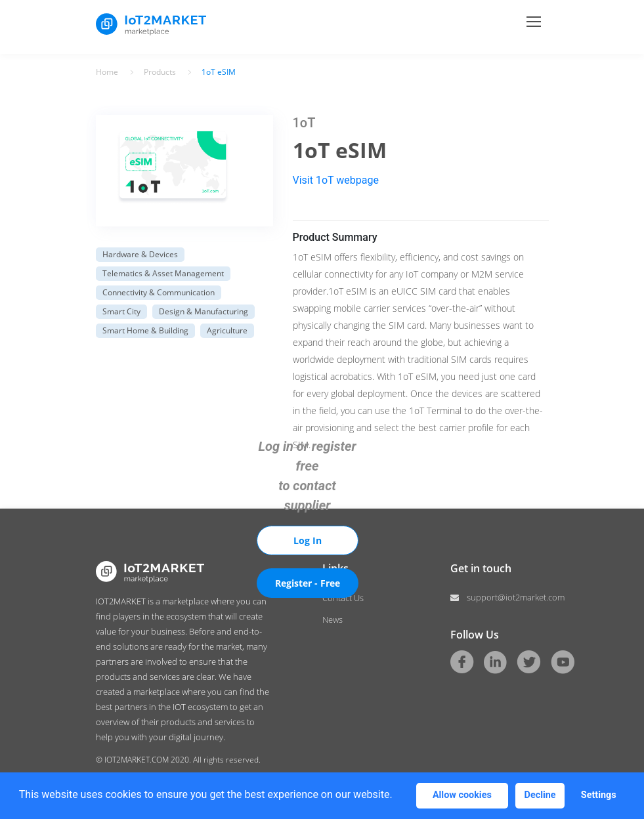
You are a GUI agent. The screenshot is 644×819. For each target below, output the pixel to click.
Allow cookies (462, 795)
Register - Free (308, 583)
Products (160, 72)
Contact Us (343, 598)
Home (107, 72)
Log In (308, 540)
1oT (304, 123)
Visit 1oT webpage (336, 180)
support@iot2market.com (508, 597)
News (333, 619)
